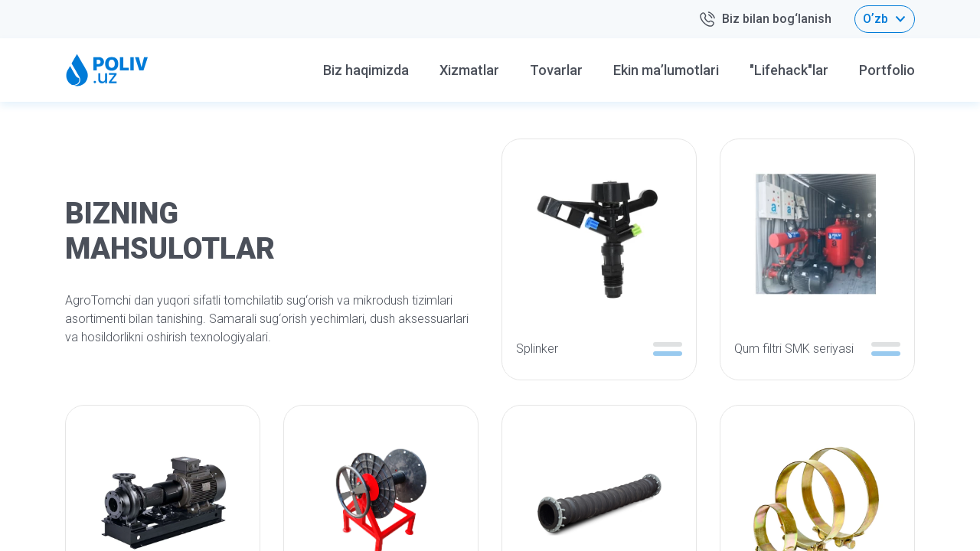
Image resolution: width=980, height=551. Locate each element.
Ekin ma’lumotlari (666, 70)
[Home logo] (107, 70)
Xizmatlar (469, 70)
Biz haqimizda (366, 70)
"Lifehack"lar (789, 70)
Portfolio (887, 70)
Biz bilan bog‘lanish (765, 20)
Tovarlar (556, 70)
